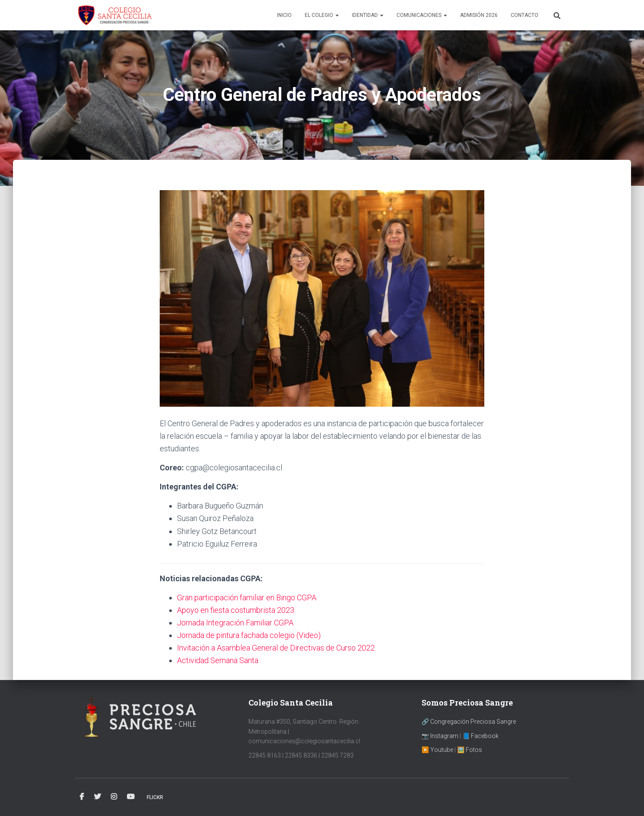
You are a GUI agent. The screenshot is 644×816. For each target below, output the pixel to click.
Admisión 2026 (479, 15)
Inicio (284, 15)
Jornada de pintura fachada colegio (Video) (249, 635)
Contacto (525, 15)
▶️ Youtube (437, 750)
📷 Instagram (440, 736)
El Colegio (322, 15)
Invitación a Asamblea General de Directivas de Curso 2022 (276, 648)
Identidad (368, 15)
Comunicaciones (422, 15)
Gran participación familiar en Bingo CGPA (247, 597)
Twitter (97, 797)
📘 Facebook (480, 736)
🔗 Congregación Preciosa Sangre (469, 722)
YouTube (131, 797)
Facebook (82, 797)
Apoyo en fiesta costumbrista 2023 (236, 610)
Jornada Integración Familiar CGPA (235, 623)
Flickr (155, 797)
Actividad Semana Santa (218, 660)
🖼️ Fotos (470, 750)
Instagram (114, 797)
